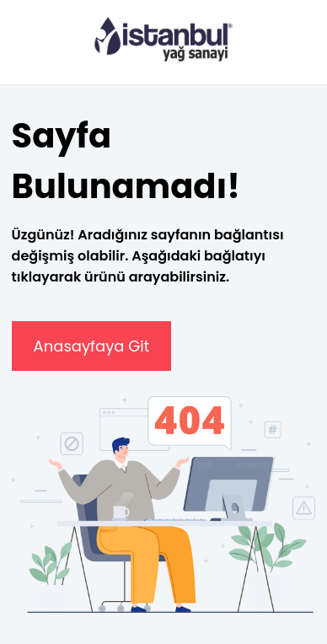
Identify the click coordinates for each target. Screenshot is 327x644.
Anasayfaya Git (92, 346)
